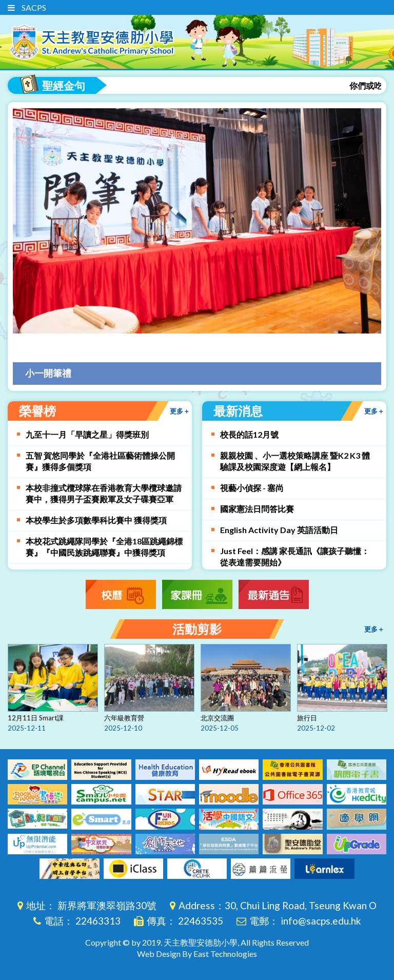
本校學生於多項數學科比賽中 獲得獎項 (96, 520)
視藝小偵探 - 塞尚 (252, 488)
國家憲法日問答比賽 (257, 509)
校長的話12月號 (249, 434)
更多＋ (374, 411)
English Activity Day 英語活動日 (279, 530)
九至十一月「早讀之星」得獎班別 (87, 434)
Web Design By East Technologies (197, 954)
